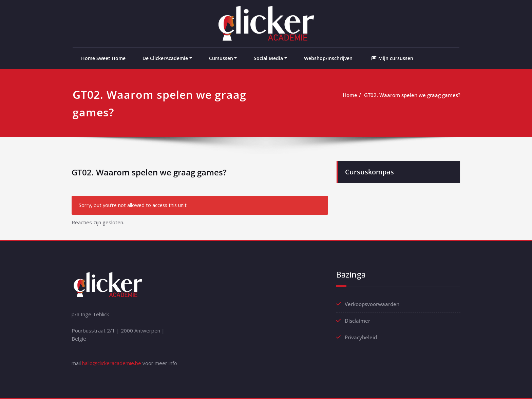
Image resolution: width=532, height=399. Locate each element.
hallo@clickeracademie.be (112, 363)
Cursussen (221, 58)
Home (350, 95)
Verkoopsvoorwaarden (372, 304)
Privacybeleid (361, 337)
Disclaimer (357, 321)
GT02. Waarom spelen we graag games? (412, 95)
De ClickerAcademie (165, 58)
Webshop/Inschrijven (328, 58)
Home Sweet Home (103, 58)
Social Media (268, 58)
